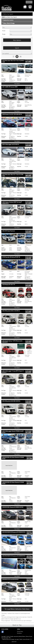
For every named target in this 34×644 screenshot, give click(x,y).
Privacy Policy (20, 631)
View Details (17, 84)
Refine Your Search (8, 14)
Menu (28, 2)
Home (4, 2)
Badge (4, 34)
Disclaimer (19, 633)
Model (4, 31)
